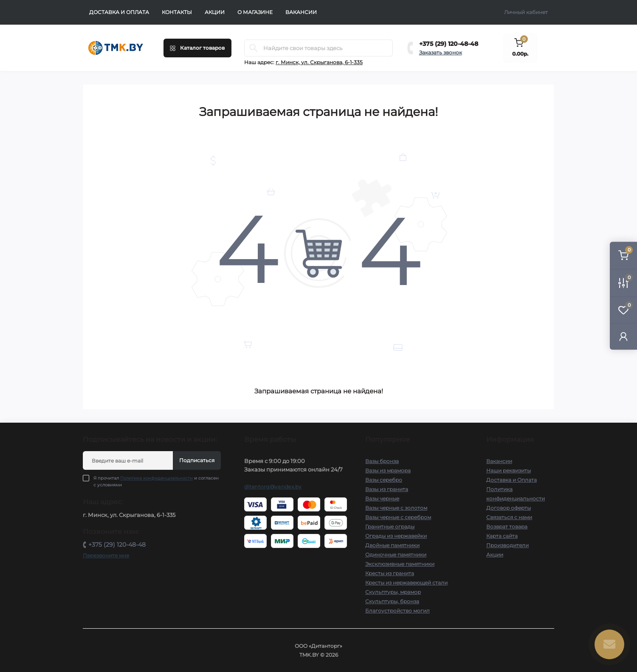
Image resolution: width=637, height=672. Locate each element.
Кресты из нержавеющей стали (406, 583)
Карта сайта (502, 536)
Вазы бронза (382, 461)
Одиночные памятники (396, 555)
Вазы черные (382, 498)
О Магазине (255, 12)
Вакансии (301, 12)
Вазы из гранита (387, 489)
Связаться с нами (509, 517)
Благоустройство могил (397, 611)
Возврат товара (507, 527)
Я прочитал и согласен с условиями (156, 481)
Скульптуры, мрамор (393, 592)
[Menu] (197, 48)
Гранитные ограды (390, 527)
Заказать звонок (441, 52)
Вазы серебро (384, 480)
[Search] (254, 48)
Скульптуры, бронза (392, 601)
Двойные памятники (392, 545)
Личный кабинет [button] (526, 12)
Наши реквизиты (509, 470)
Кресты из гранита (390, 573)
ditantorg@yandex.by (273, 487)
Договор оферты (509, 508)
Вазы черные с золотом (396, 508)
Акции (215, 12)
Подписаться (197, 460)
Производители (507, 545)
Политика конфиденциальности (156, 478)
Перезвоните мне (106, 555)
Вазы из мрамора (388, 470)
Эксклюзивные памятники (400, 564)
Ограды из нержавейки (396, 536)
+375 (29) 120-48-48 (449, 44)
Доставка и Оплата (119, 12)
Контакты (177, 12)
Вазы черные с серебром (398, 517)
